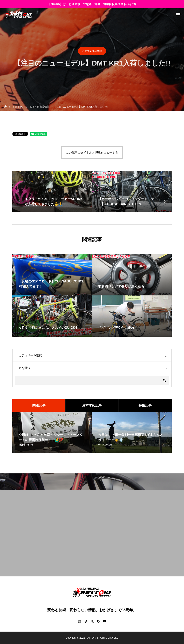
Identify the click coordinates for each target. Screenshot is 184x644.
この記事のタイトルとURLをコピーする (92, 152)
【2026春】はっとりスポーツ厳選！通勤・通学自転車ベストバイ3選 (92, 4)
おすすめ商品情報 (92, 51)
